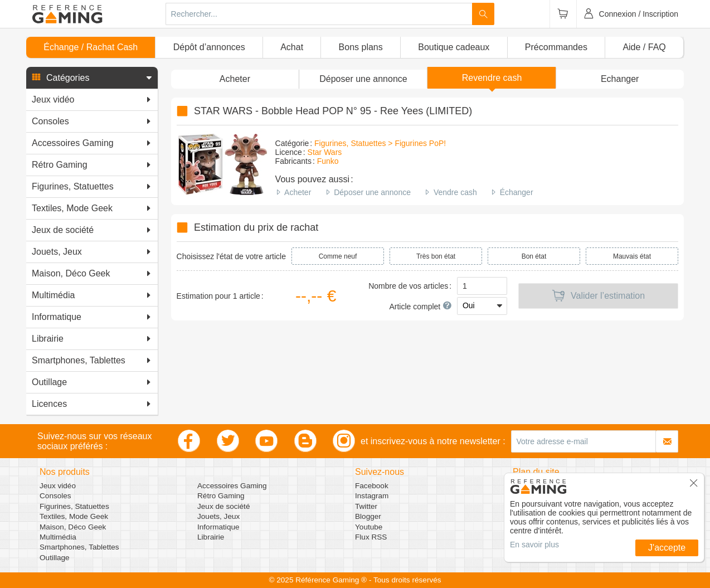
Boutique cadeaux (454, 47)
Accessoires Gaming (232, 486)
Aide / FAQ (644, 47)
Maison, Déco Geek (73, 527)
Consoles (55, 496)
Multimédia (58, 537)
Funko (328, 161)
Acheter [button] (235, 79)
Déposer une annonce (372, 192)
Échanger (517, 192)
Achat (292, 47)
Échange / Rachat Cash (91, 47)
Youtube (369, 527)
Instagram (372, 496)
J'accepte (667, 548)
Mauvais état (632, 256)
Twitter (366, 506)
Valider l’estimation (598, 296)
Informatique (218, 527)
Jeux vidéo (58, 486)
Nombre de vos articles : (410, 286)
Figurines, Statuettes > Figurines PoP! (380, 143)
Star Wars (325, 152)
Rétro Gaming (221, 496)
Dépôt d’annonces (209, 47)
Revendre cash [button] (492, 78)
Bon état (534, 256)
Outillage (55, 558)
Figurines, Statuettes (74, 506)
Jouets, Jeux (218, 516)
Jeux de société (223, 506)
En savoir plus (534, 545)
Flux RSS (371, 537)
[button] (92, 78)
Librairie (211, 537)
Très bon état (436, 256)
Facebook (372, 486)
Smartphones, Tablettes (79, 547)
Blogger (368, 516)
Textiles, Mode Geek (74, 516)
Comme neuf (338, 256)
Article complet (420, 307)
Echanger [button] (620, 79)
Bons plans (361, 47)
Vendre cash (455, 192)
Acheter (298, 192)
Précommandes (556, 47)
